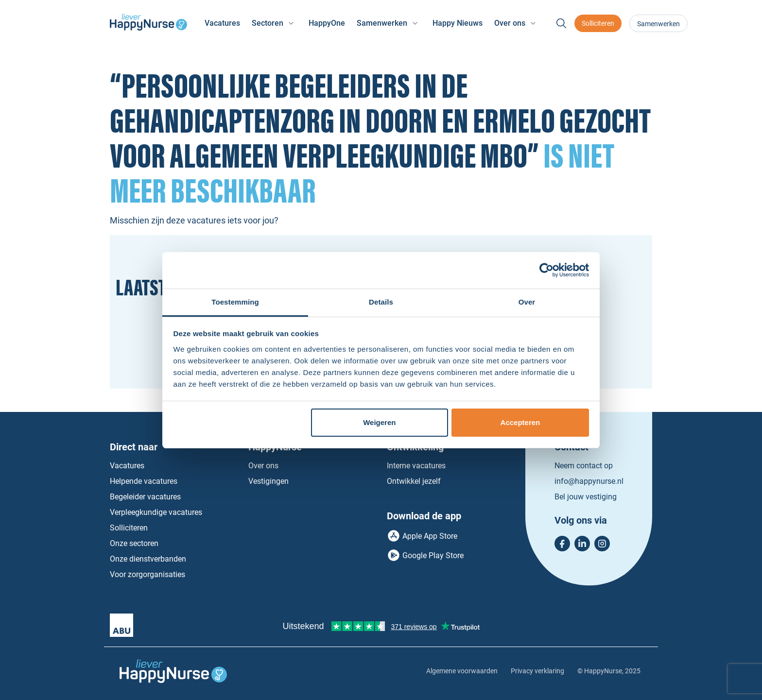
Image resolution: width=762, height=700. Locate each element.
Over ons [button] (510, 23)
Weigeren (379, 422)
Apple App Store (430, 536)
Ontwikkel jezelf (414, 481)
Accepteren (520, 422)
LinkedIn (582, 544)
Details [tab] (381, 302)
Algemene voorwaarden (462, 671)
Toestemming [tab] (235, 302)
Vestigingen (268, 481)
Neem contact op (584, 466)
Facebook (562, 544)
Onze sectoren (134, 543)
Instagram (602, 544)
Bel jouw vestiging (586, 497)
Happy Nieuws (458, 23)
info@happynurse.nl (589, 481)
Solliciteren (598, 23)
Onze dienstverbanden (148, 559)
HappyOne (327, 23)
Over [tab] (527, 302)
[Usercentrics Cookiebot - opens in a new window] (546, 270)
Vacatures (222, 23)
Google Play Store (433, 555)
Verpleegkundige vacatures (156, 512)
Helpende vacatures (144, 481)
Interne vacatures (416, 466)
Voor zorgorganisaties (147, 574)
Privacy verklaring (537, 671)
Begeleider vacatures (145, 497)
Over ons (263, 466)
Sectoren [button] (268, 23)
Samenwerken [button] (382, 23)
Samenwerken (658, 24)
